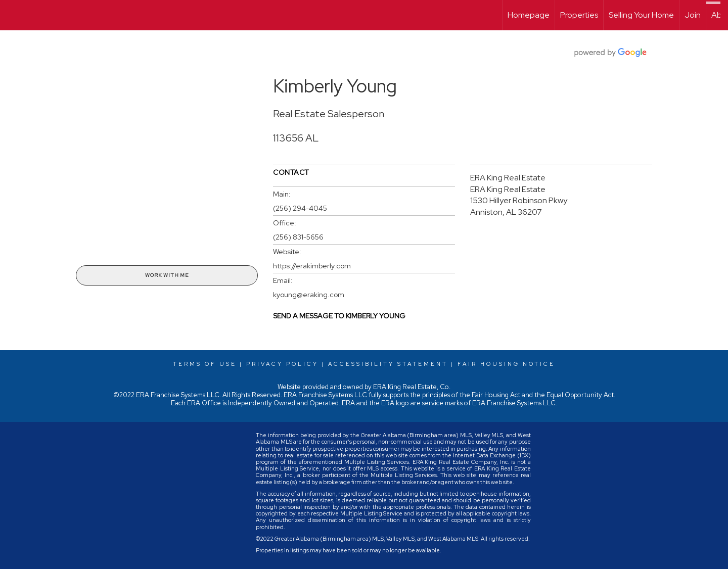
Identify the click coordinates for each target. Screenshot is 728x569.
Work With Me (167, 275)
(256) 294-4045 (300, 208)
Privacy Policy (282, 364)
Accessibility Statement (388, 364)
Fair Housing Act (496, 395)
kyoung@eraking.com (309, 295)
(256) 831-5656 (298, 237)
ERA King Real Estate (508, 178)
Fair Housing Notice (506, 364)
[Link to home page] (13, 15)
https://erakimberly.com (312, 266)
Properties (579, 15)
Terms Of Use (205, 364)
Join (693, 15)
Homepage (529, 15)
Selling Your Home (641, 15)
